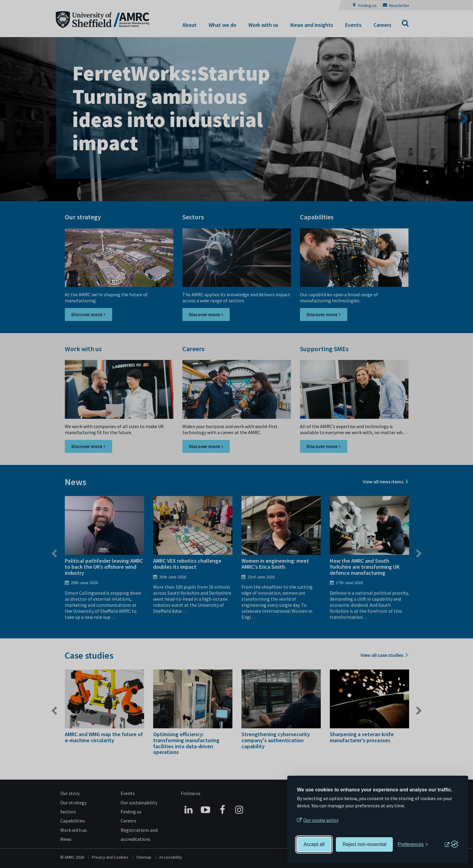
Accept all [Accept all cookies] (314, 844)
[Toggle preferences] (413, 844)
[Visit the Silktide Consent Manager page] (451, 844)
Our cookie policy (321, 820)
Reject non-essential (364, 844)
